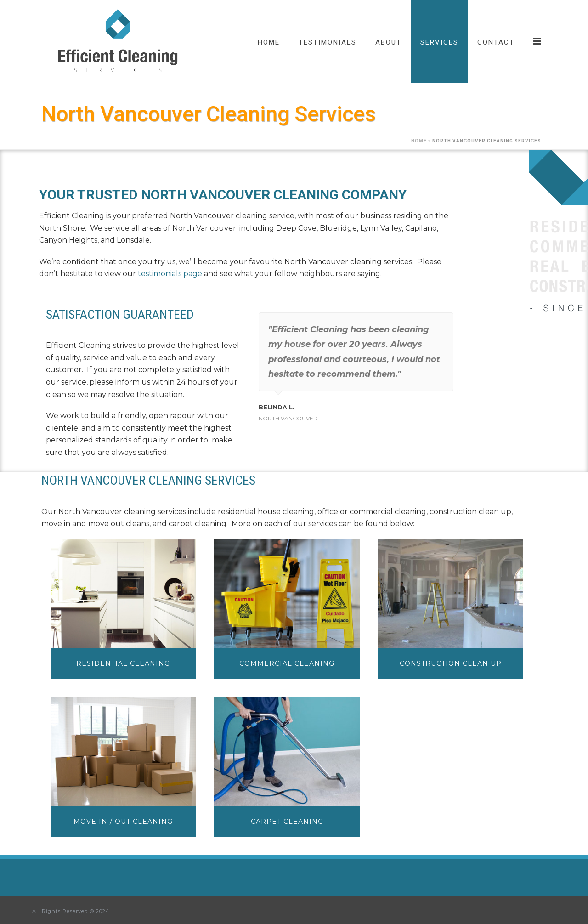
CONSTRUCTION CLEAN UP (451, 663)
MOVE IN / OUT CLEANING (123, 822)
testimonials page (170, 274)
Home (419, 141)
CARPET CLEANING (287, 822)
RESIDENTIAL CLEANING (123, 663)
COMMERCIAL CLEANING (287, 663)
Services (439, 42)
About (388, 42)
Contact (496, 42)
